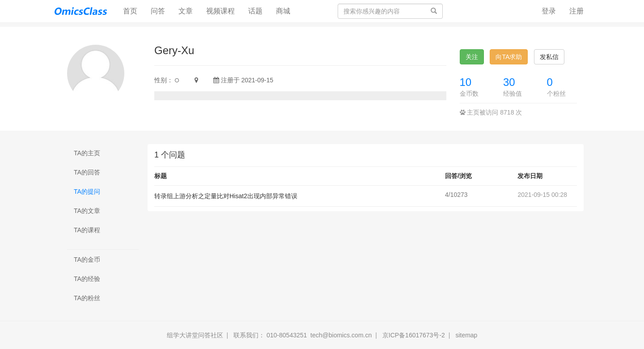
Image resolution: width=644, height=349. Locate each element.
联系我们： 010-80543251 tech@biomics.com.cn (303, 335)
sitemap (466, 335)
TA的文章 (87, 211)
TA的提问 (87, 192)
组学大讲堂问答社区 (195, 335)
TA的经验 (87, 279)
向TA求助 (509, 57)
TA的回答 (87, 172)
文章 (186, 11)
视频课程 (220, 11)
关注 (472, 57)
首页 (133, 11)
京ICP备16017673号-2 (414, 335)
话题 (255, 11)
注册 (576, 11)
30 (509, 82)
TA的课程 (87, 230)
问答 (158, 11)
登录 (549, 11)
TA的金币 (87, 260)
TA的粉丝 (87, 298)
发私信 (549, 57)
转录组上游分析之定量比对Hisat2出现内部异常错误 (226, 196)
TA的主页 (87, 153)
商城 (283, 11)
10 (466, 82)
